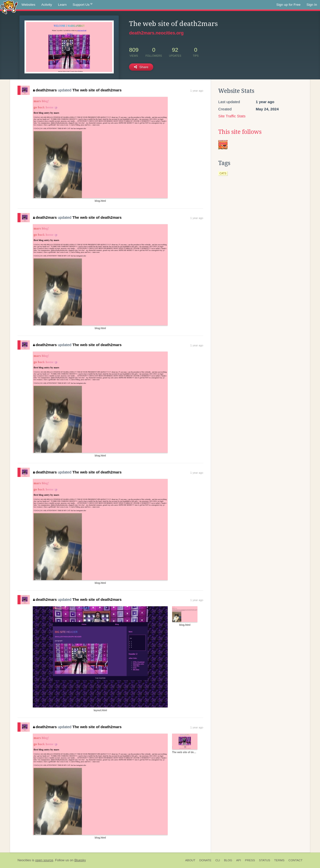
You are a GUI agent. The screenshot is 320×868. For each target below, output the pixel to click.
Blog (228, 860)
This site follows (240, 132)
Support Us (83, 5)
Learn (62, 5)
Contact (295, 860)
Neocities (24, 860)
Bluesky (80, 860)
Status (265, 860)
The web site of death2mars (97, 90)
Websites (28, 5)
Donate (205, 860)
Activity (47, 5)
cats (223, 173)
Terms (279, 860)
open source (44, 860)
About (190, 860)
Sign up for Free (288, 5)
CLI (218, 860)
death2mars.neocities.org (156, 33)
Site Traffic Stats (232, 116)
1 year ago (197, 91)
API (239, 860)
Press (250, 860)
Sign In (312, 5)
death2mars (45, 90)
